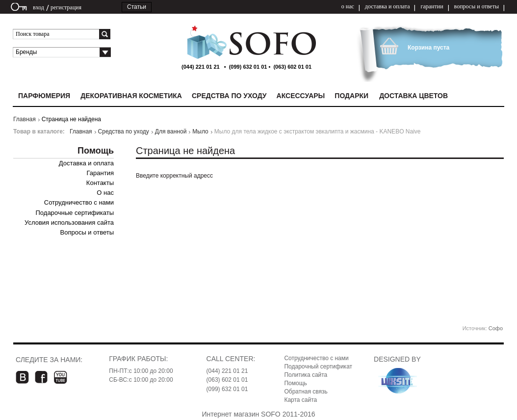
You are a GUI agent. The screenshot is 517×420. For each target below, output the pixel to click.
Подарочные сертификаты (75, 213)
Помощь (295, 383)
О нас (105, 193)
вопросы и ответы (477, 6)
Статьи (137, 7)
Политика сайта (306, 375)
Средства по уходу (124, 131)
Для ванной (171, 131)
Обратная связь (306, 392)
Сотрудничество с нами (79, 202)
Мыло (200, 131)
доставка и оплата (388, 6)
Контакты (100, 183)
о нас (348, 6)
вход (39, 7)
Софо (496, 328)
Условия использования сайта (69, 223)
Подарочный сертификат (318, 367)
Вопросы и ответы (87, 232)
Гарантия (100, 173)
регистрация (66, 7)
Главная (25, 119)
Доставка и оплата (86, 163)
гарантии (432, 6)
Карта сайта (300, 400)
